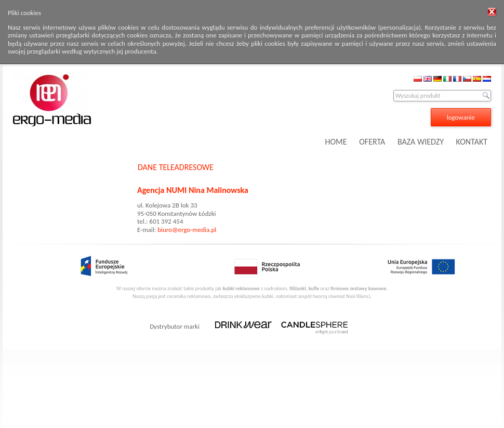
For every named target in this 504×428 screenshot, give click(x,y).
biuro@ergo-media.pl (187, 230)
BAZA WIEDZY (421, 142)
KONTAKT (472, 142)
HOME (336, 142)
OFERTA (372, 142)
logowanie (461, 117)
